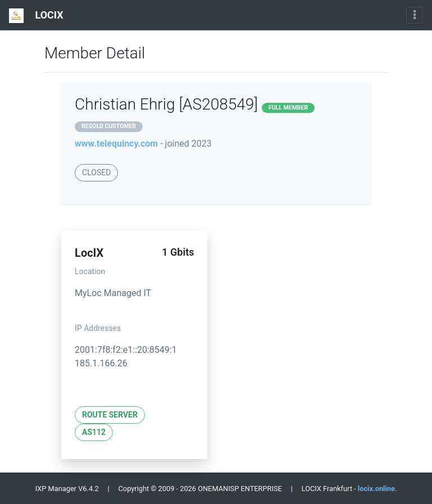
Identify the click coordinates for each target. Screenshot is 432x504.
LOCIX (36, 16)
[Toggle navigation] (415, 15)
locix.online (376, 489)
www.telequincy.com (116, 144)
